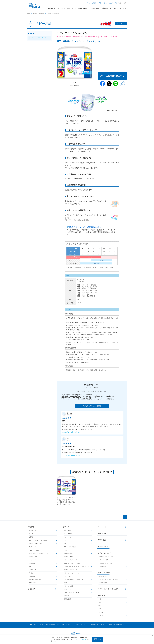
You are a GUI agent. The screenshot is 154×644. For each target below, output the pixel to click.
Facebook (103, 84)
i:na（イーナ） (68, 576)
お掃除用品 (32, 563)
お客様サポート (106, 8)
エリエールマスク (68, 557)
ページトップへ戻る (125, 517)
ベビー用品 (42, 14)
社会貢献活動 (102, 566)
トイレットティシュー (35, 550)
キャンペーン (72, 8)
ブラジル (101, 615)
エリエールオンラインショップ (108, 589)
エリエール (35, 6)
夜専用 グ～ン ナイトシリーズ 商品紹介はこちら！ (85, 227)
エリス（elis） (67, 537)
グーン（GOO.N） (69, 534)
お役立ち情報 (102, 533)
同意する (98, 639)
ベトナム (101, 612)
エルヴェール (67, 583)
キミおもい (67, 596)
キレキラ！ (67, 550)
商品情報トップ (33, 531)
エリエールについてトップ (106, 557)
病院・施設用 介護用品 (35, 580)
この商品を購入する (115, 76)
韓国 (100, 606)
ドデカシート (67, 589)
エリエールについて (120, 8)
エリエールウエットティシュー (72, 573)
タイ (100, 609)
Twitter (109, 84)
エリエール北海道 (68, 586)
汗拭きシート (32, 573)
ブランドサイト (120, 24)
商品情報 (35, 14)
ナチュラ (66, 540)
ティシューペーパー (34, 547)
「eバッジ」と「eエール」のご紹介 (108, 580)
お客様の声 (32, 589)
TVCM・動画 (95, 8)
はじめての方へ (103, 576)
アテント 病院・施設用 (70, 547)
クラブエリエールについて (106, 573)
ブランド (66, 527)
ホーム (29, 14)
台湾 (100, 602)
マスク (30, 566)
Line (116, 84)
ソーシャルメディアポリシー (66, 625)
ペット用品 (32, 576)
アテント (66, 544)
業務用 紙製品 (32, 583)
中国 (100, 599)
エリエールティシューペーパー (72, 560)
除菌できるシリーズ (69, 553)
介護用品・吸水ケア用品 (35, 544)
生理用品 (31, 537)
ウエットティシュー (34, 560)
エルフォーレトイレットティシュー (73, 580)
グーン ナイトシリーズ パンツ (39, 38)
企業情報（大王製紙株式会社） (116, 625)
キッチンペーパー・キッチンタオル (38, 553)
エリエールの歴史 (103, 560)
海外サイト (102, 595)
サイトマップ (101, 625)
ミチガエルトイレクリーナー (71, 593)
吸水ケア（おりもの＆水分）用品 (38, 540)
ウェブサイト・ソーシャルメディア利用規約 (43, 625)
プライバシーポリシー (83, 625)
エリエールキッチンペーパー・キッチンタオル (76, 566)
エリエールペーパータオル (71, 570)
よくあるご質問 (103, 583)
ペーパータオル (33, 557)
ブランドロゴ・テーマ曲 (105, 563)
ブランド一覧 (67, 531)
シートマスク (32, 570)
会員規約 (93, 625)
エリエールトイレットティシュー (73, 563)
